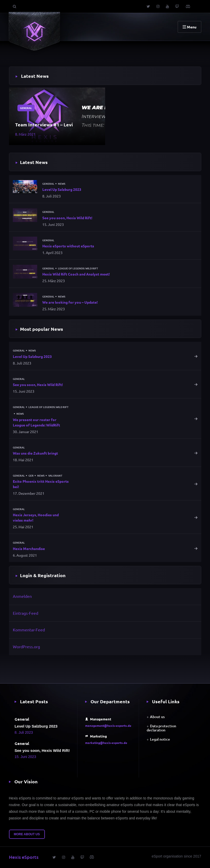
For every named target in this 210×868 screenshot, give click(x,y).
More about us (27, 834)
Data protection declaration (161, 728)
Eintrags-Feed (26, 613)
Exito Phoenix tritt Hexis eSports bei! (41, 484)
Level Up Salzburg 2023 (62, 189)
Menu (189, 27)
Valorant (55, 476)
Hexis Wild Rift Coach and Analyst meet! (76, 274)
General (26, 108)
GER (31, 476)
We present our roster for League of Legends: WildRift (36, 422)
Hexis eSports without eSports (68, 246)
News (62, 184)
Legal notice (160, 739)
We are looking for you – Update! (70, 302)
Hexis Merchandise (29, 548)
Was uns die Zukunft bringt (35, 453)
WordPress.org (26, 646)
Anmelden (22, 596)
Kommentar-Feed (29, 630)
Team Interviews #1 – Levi (44, 124)
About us (157, 717)
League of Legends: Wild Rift (78, 268)
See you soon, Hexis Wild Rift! (67, 218)
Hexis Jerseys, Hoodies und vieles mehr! (36, 517)
